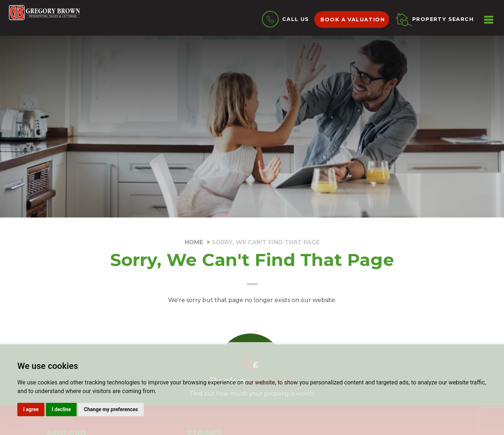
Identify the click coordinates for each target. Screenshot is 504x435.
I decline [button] (61, 409)
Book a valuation (353, 20)
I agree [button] (31, 409)
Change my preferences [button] (111, 409)
